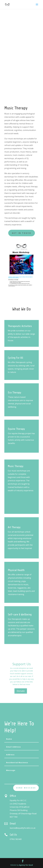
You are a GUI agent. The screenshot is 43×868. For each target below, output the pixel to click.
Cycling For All (21, 357)
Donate (21, 691)
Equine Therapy (22, 428)
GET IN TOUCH (22, 233)
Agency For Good (26, 865)
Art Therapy (20, 532)
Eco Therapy (20, 394)
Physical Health (21, 569)
